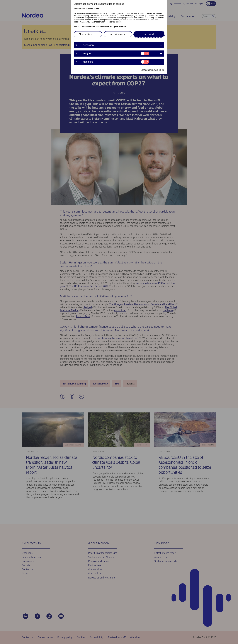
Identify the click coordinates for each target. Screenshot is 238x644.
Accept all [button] (149, 34)
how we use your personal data (112, 26)
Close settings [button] (85, 34)
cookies (92, 26)
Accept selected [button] (118, 34)
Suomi (97, 9)
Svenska (90, 9)
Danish (77, 9)
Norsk (83, 9)
